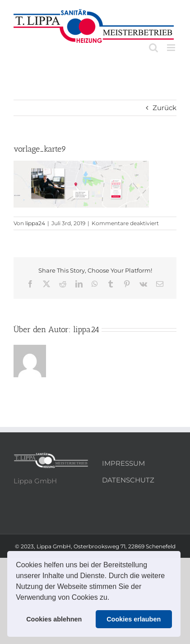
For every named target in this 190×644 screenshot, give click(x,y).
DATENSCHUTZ (128, 480)
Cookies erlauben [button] (134, 619)
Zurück (165, 108)
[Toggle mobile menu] (172, 48)
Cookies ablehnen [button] (54, 619)
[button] (113, 598)
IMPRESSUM (123, 463)
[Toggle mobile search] (153, 48)
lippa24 (35, 223)
